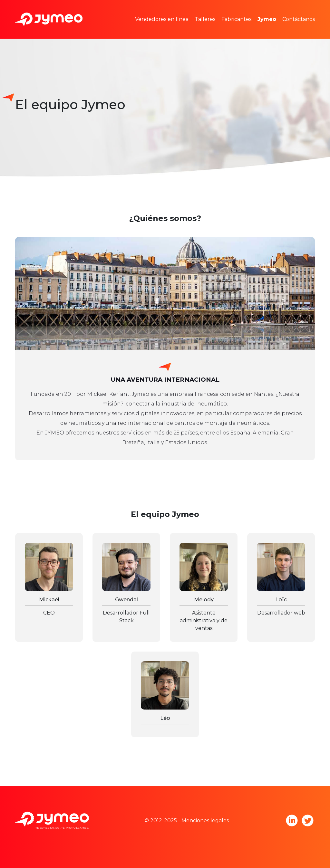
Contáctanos (299, 19)
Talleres (205, 19)
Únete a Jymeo (287, 29)
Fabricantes (236, 19)
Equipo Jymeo (286, 10)
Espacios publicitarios (172, 29)
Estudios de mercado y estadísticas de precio (202, 10)
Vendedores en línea (162, 19)
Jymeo (267, 19)
